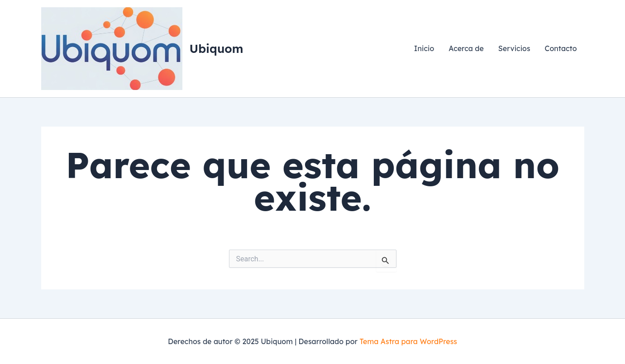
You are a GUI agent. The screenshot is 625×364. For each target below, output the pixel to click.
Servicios (514, 48)
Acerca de (466, 48)
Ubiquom (217, 49)
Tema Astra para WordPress (408, 341)
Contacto (561, 48)
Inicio (424, 48)
